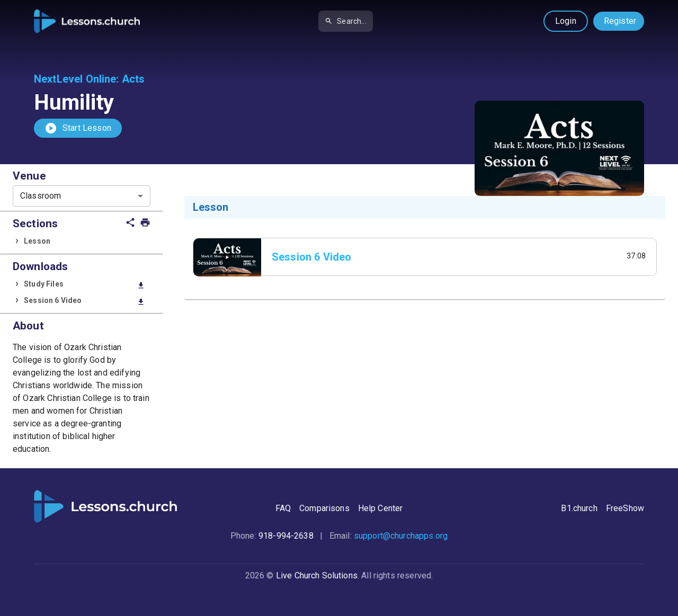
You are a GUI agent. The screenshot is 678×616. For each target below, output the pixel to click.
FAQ (283, 508)
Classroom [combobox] (41, 196)
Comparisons (324, 508)
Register (620, 21)
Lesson (37, 241)
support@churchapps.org (401, 536)
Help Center (381, 508)
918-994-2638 (286, 536)
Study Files (84, 285)
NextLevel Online (75, 79)
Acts (133, 79)
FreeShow (625, 508)
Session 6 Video (84, 301)
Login (566, 21)
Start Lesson (78, 128)
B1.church (579, 508)
